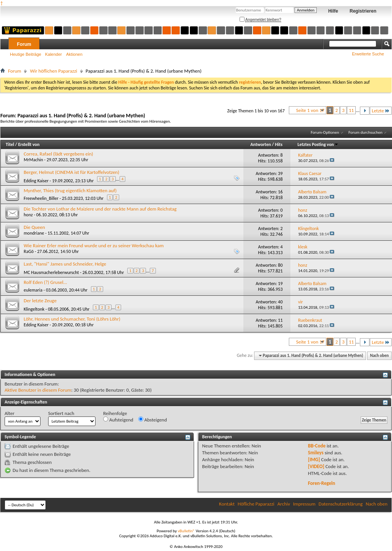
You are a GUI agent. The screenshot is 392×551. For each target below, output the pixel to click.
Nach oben (379, 356)
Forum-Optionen (325, 132)
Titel (10, 144)
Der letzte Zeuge (40, 301)
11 (351, 110)
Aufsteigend (118, 420)
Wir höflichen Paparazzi (53, 71)
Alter (10, 413)
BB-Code (317, 446)
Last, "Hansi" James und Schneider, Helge (65, 264)
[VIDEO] (316, 466)
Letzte (381, 111)
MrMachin (33, 160)
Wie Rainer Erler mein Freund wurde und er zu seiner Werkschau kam (94, 246)
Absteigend (153, 420)
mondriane (34, 233)
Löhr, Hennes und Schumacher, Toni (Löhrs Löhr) (72, 319)
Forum (24, 44)
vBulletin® (186, 531)
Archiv (284, 504)
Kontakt (227, 504)
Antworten (261, 144)
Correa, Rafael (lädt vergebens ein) (58, 154)
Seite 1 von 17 (310, 110)
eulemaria (33, 290)
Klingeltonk (34, 309)
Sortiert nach (61, 413)
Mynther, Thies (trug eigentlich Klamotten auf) (70, 190)
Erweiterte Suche (368, 54)
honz (28, 215)
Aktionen (74, 54)
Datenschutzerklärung (341, 504)
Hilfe (333, 11)
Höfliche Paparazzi (256, 504)
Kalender (53, 54)
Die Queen (34, 227)
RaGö (29, 251)
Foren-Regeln (322, 483)
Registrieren (363, 11)
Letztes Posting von (318, 144)
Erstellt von (29, 144)
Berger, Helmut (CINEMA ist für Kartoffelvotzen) (71, 172)
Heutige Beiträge (26, 54)
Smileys (316, 453)
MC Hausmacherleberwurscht (51, 272)
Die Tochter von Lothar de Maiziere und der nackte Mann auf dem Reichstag (100, 209)
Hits (279, 144)
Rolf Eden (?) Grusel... (45, 282)
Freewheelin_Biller (41, 198)
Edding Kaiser (36, 181)
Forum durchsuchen (365, 132)
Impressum (304, 504)
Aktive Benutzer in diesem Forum (38, 390)
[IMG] (314, 459)
